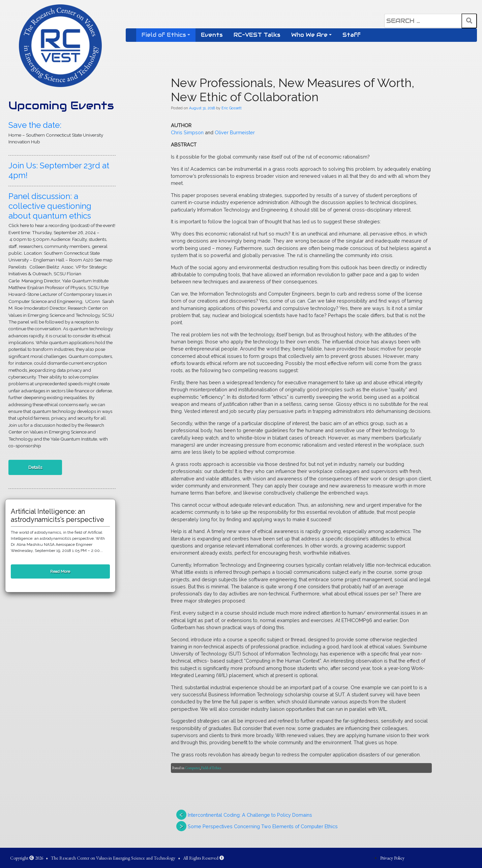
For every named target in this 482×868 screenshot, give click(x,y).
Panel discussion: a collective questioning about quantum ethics (50, 206)
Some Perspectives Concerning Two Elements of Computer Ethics (263, 826)
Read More (60, 571)
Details (35, 467)
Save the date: (35, 125)
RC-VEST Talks (257, 35)
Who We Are (309, 35)
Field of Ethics (164, 35)
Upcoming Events (61, 105)
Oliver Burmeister (235, 132)
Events (212, 35)
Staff (352, 35)
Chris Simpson (187, 132)
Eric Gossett (232, 108)
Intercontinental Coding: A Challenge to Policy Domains (250, 815)
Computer (192, 768)
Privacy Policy (392, 858)
